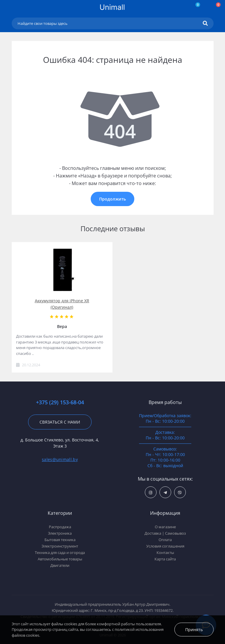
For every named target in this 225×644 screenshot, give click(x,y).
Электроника (60, 533)
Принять (194, 630)
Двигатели (60, 565)
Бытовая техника (60, 540)
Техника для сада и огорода (60, 553)
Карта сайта (165, 559)
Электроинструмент (60, 546)
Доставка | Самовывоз (165, 533)
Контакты (165, 553)
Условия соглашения (165, 546)
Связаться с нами (60, 422)
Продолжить (113, 199)
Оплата (165, 540)
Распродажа (60, 527)
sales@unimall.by (60, 459)
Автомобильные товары (60, 559)
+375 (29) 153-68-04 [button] (60, 402)
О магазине (165, 527)
